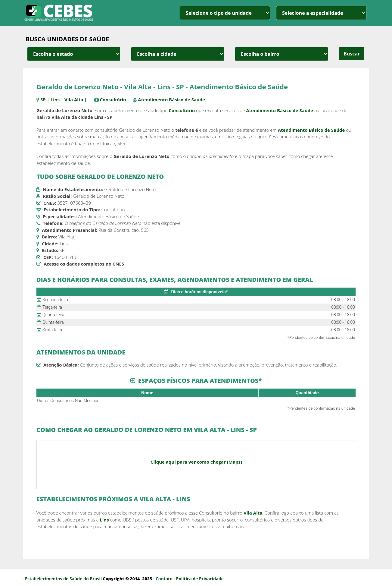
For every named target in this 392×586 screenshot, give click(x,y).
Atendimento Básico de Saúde (171, 99)
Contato (164, 579)
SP (43, 99)
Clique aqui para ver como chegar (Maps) (196, 462)
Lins (55, 99)
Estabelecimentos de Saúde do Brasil (63, 579)
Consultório (113, 99)
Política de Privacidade (200, 579)
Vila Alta (74, 99)
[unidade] (225, 13)
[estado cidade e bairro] (74, 54)
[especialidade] (321, 13)
